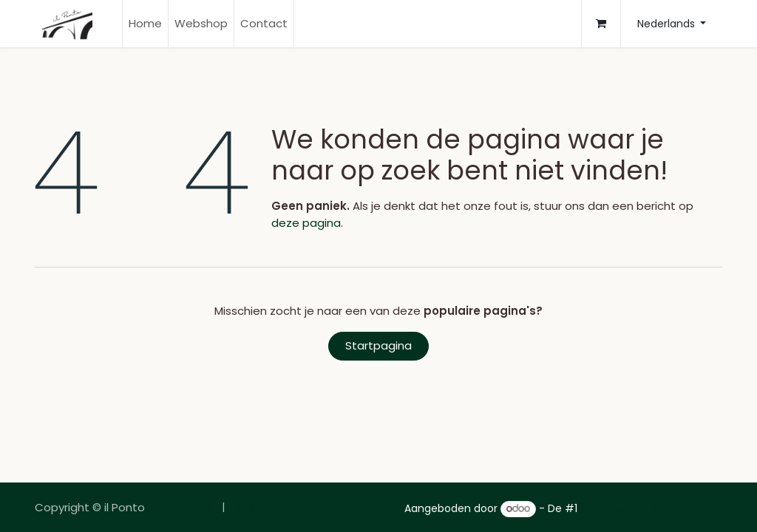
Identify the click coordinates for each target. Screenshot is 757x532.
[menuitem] (145, 24)
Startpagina (378, 345)
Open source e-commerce (651, 508)
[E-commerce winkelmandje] (601, 24)
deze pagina (306, 223)
